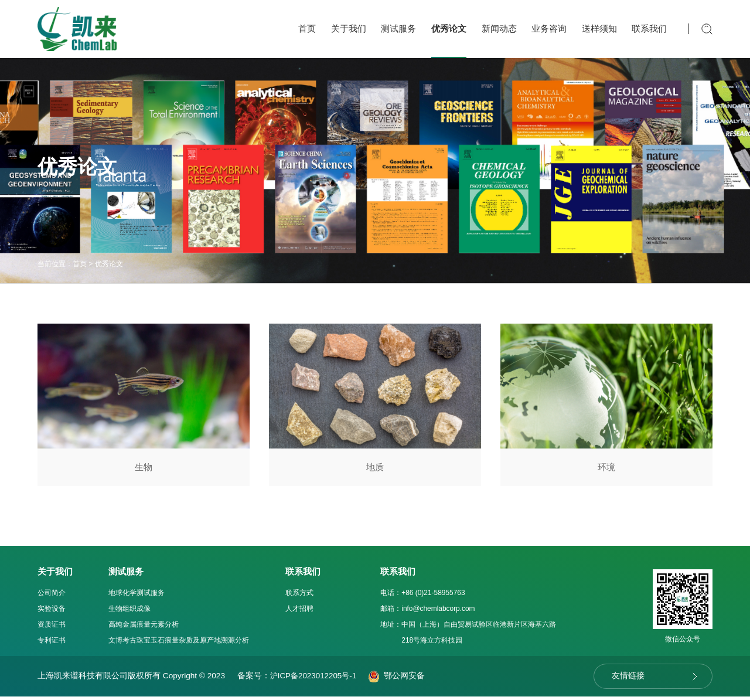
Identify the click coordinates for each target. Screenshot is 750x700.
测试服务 (398, 28)
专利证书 (52, 644)
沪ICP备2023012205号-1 (316, 679)
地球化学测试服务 (137, 596)
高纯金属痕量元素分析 (144, 628)
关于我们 (349, 28)
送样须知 (599, 28)
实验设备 (52, 612)
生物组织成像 (129, 612)
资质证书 (52, 628)
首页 (307, 28)
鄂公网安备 (400, 679)
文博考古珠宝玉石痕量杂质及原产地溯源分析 (179, 644)
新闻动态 (499, 28)
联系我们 (649, 28)
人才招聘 (299, 612)
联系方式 (299, 596)
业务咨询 (549, 28)
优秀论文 (449, 28)
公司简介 (52, 596)
